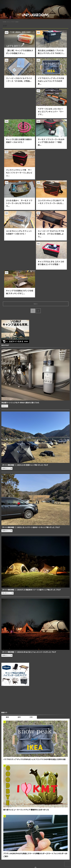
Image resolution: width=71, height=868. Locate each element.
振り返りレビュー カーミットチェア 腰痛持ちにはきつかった (29, 813)
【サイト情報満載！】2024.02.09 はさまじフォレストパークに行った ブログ (30, 652)
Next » (36, 304)
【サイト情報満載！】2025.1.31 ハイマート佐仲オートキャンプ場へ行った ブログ (32, 527)
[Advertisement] (20, 102)
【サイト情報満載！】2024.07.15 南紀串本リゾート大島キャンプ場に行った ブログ (33, 590)
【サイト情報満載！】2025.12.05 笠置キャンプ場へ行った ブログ (26, 465)
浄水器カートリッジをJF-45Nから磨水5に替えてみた (21, 403)
